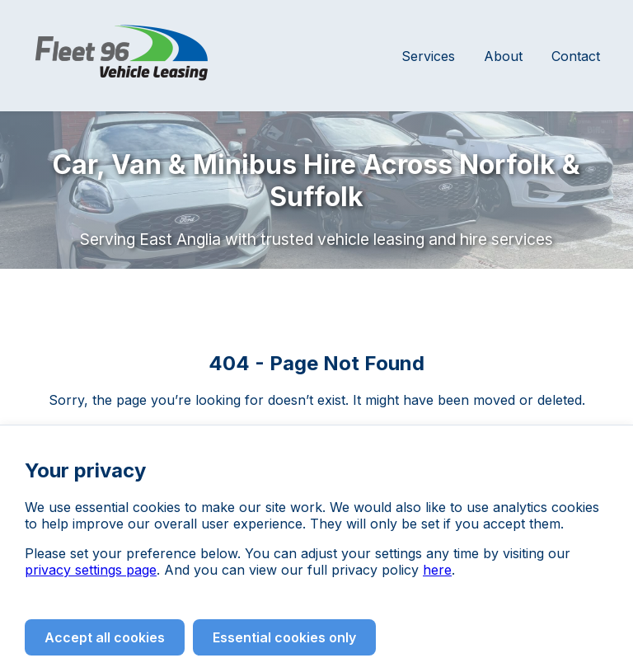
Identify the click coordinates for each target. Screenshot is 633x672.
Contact (576, 56)
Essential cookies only (284, 637)
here (437, 570)
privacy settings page (91, 570)
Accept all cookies (105, 637)
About (503, 56)
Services (428, 56)
